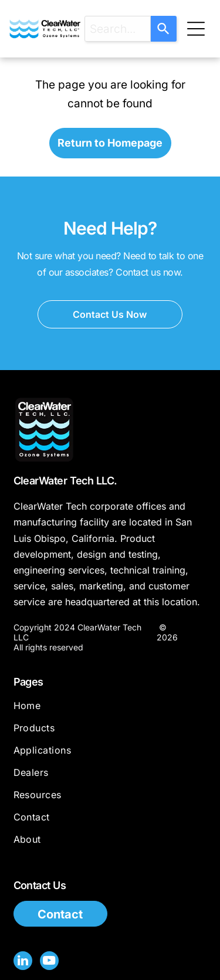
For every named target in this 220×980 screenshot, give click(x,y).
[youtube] (49, 962)
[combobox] (118, 29)
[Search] (164, 29)
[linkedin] (23, 962)
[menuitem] (110, 711)
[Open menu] (196, 29)
